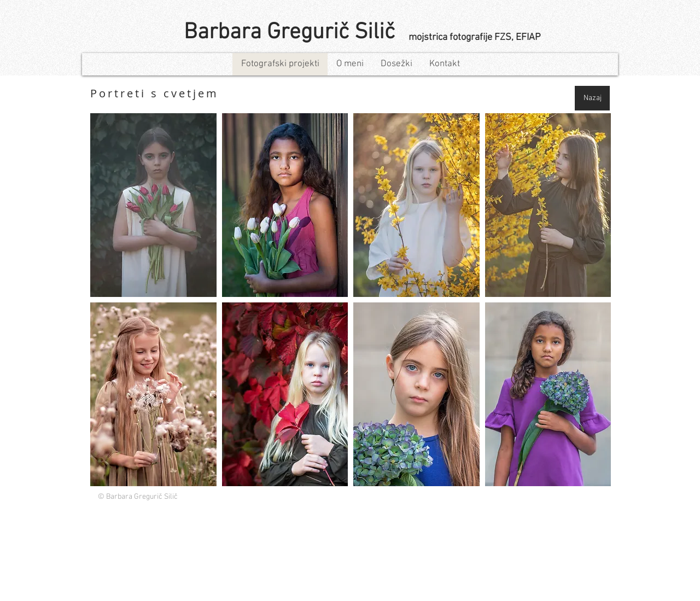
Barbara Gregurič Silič (289, 33)
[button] (153, 205)
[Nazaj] (592, 98)
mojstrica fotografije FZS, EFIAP (475, 37)
